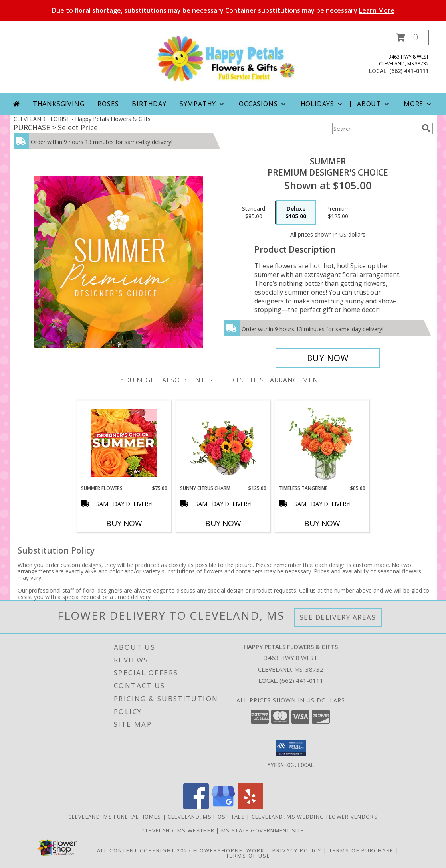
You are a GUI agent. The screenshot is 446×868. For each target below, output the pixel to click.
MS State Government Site (263, 830)
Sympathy (203, 104)
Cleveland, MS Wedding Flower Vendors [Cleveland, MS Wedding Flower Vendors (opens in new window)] (315, 817)
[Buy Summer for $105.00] (328, 358)
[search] (426, 128)
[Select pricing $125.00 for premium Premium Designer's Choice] (338, 213)
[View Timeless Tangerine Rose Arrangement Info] (322, 443)
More (418, 104)
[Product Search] (375, 129)
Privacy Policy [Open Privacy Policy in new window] (297, 850)
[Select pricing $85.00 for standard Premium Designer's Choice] (254, 213)
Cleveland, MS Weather (178, 830)
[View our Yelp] (250, 807)
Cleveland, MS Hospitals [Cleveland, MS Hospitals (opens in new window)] (206, 817)
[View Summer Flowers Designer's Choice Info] (124, 443)
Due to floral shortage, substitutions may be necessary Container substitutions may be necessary (223, 10)
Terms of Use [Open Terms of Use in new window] (248, 856)
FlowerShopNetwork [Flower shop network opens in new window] (229, 850)
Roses (108, 104)
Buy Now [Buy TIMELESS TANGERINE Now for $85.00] (322, 523)
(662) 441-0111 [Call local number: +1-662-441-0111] (409, 71)
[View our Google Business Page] (223, 807)
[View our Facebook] (196, 807)
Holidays (322, 104)
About (374, 104)
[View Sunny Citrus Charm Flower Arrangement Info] (223, 443)
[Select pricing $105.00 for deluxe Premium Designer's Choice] (296, 213)
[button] (407, 37)
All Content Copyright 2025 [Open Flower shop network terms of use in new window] (144, 850)
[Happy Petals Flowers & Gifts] (226, 58)
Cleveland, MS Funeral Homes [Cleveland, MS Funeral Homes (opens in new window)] (115, 817)
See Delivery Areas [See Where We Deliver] (338, 617)
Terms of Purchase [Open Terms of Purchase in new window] (361, 850)
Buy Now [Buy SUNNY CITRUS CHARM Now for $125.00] (223, 523)
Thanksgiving (59, 104)
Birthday (149, 104)
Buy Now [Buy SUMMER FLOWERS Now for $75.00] (124, 523)
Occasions (263, 104)
